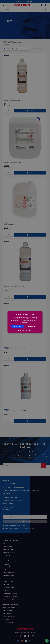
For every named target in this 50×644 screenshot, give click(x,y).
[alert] (25, 322)
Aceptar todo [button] (17, 326)
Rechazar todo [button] (32, 326)
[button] (25, 330)
